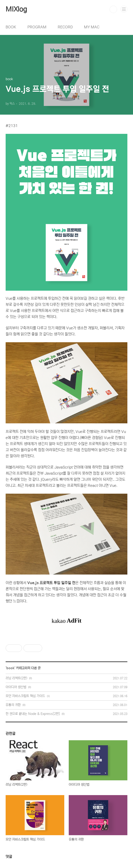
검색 (113, 9)
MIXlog (16, 9)
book (10, 668)
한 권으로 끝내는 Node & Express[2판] (33, 714)
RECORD (65, 27)
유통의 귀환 (13, 705)
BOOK (11, 27)
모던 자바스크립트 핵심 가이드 (25, 696)
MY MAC (92, 27)
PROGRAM (37, 27)
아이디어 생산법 (16, 687)
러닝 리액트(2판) (16, 678)
